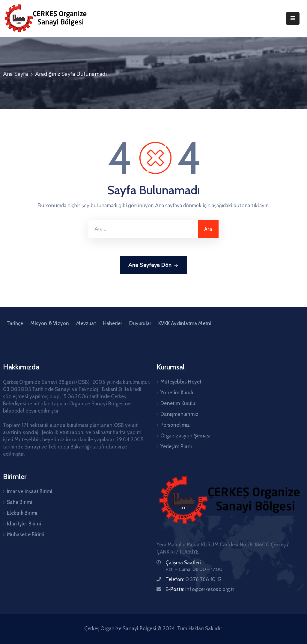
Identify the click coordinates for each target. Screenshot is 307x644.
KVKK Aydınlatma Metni (185, 323)
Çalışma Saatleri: (184, 563)
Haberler (113, 323)
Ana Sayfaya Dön (153, 265)
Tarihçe (15, 323)
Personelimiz (175, 425)
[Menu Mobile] (293, 18)
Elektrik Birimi (22, 513)
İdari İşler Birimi (24, 524)
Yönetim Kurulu (177, 393)
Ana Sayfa (15, 74)
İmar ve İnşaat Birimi (30, 491)
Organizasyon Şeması (185, 436)
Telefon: (194, 579)
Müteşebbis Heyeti (182, 382)
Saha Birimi (19, 502)
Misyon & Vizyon (50, 323)
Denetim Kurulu (178, 403)
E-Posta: (200, 589)
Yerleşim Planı (176, 446)
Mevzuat (86, 323)
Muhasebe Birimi (26, 534)
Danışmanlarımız (179, 414)
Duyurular (140, 323)
